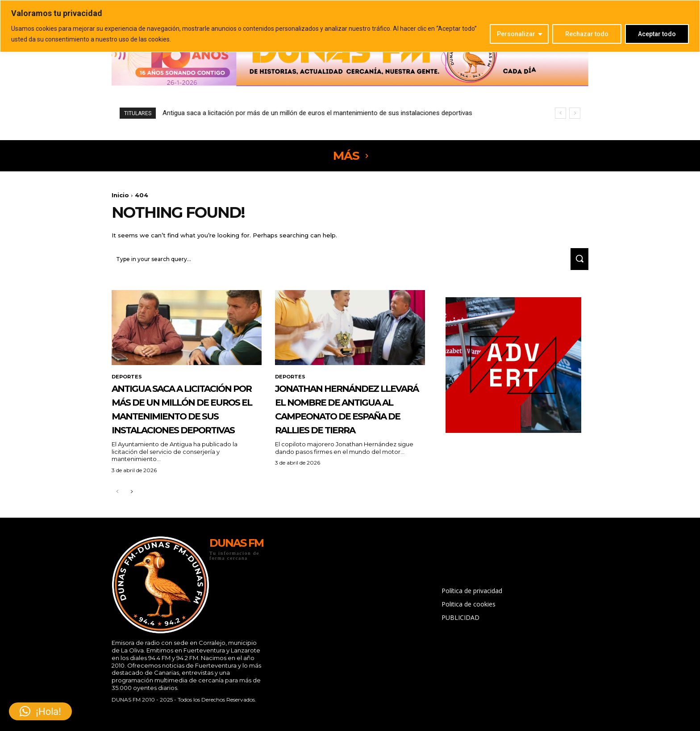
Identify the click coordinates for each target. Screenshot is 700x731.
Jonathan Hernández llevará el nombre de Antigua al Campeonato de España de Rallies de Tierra (304, 113)
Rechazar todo (587, 34)
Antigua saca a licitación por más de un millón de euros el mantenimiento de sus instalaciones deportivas (185, 427)
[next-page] (131, 525)
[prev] (560, 113)
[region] (350, 26)
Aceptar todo (657, 34)
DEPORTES (128, 382)
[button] (40, 711)
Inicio (120, 195)
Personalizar (516, 34)
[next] (575, 113)
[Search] (576, 263)
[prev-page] (117, 525)
